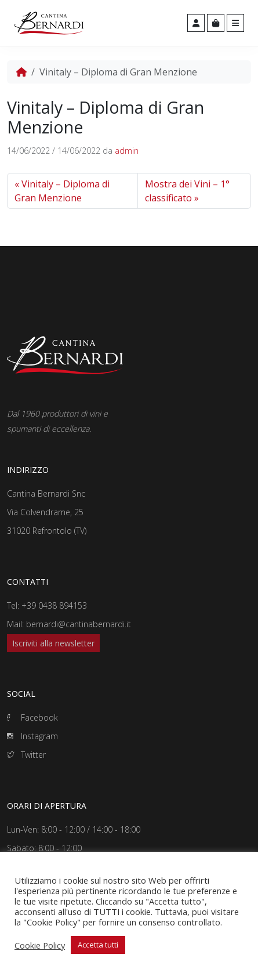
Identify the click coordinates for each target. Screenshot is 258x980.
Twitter (26, 755)
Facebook (32, 717)
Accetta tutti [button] (98, 945)
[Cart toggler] (216, 23)
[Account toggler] (196, 23)
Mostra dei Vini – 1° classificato (187, 191)
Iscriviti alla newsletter (53, 643)
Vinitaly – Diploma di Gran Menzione (62, 191)
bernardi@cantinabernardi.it (79, 624)
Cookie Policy (40, 945)
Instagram (32, 736)
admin (127, 151)
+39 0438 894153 (54, 605)
